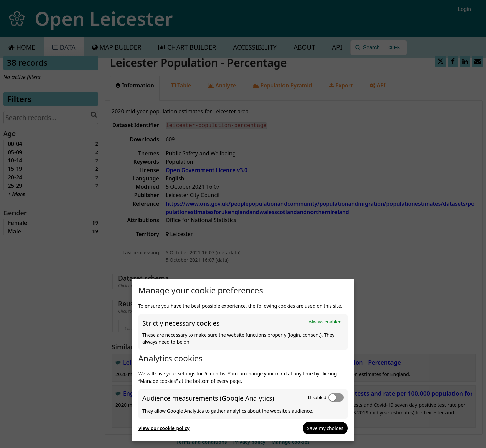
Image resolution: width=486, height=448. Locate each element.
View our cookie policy (164, 428)
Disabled (317, 397)
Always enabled (325, 322)
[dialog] (243, 360)
